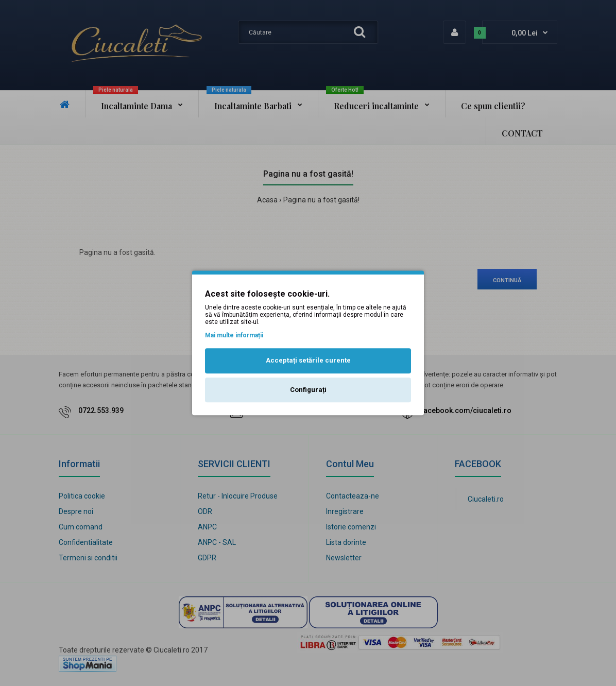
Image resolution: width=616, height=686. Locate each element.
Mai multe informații (234, 335)
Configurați (308, 390)
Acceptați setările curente (308, 360)
